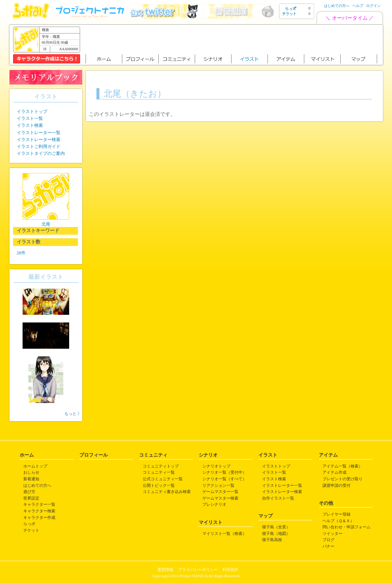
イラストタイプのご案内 (41, 153)
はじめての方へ (337, 6)
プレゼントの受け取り (342, 479)
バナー (328, 546)
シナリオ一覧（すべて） (224, 479)
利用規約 (230, 570)
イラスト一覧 (30, 118)
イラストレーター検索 (39, 140)
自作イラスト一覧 (278, 498)
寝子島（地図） (276, 533)
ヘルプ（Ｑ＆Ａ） (338, 521)
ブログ (328, 540)
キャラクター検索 (39, 511)
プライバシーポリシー (198, 570)
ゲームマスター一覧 (220, 492)
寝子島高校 (272, 540)
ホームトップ (35, 466)
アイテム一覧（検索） (342, 466)
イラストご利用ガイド (39, 146)
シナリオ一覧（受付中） (224, 472)
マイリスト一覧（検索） (224, 533)
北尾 (46, 224)
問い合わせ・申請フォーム (347, 527)
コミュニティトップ (161, 466)
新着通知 (31, 479)
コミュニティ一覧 (159, 472)
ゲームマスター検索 (220, 498)
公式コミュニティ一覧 (163, 479)
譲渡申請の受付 (336, 485)
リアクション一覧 (218, 485)
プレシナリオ (214, 504)
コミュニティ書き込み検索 (167, 492)
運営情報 (165, 570)
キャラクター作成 (39, 517)
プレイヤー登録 (336, 514)
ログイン (373, 6)
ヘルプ (358, 6)
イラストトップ (32, 111)
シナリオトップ (216, 466)
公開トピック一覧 (159, 485)
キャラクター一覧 (39, 504)
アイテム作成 (334, 472)
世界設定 (31, 498)
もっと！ (72, 414)
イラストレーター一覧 (39, 133)
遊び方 (29, 492)
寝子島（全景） (276, 527)
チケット (31, 530)
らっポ (29, 524)
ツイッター (332, 533)
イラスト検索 (30, 125)
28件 (21, 253)
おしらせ (31, 472)
